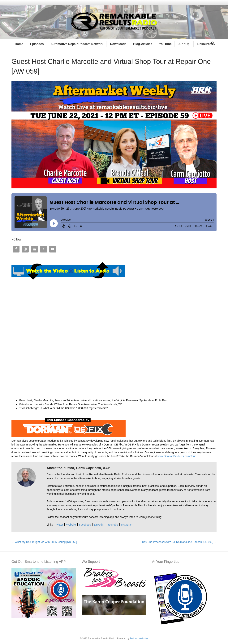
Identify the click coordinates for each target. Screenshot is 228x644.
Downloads (118, 44)
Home (19, 44)
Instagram (127, 525)
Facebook (85, 525)
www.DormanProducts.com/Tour (176, 456)
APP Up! (184, 44)
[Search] (213, 43)
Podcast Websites (139, 638)
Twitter (59, 525)
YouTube (165, 44)
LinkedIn (99, 525)
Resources (205, 44)
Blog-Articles (143, 44)
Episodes (37, 44)
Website (71, 525)
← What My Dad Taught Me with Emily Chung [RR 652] (44, 542)
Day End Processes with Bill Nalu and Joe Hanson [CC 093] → (179, 542)
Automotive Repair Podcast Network (77, 44)
